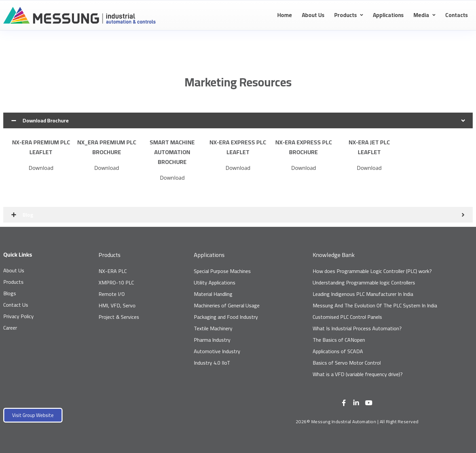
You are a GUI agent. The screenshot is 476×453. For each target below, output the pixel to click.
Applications (388, 15)
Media (424, 15)
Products (349, 15)
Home (285, 15)
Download (41, 168)
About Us (313, 15)
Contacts (457, 15)
